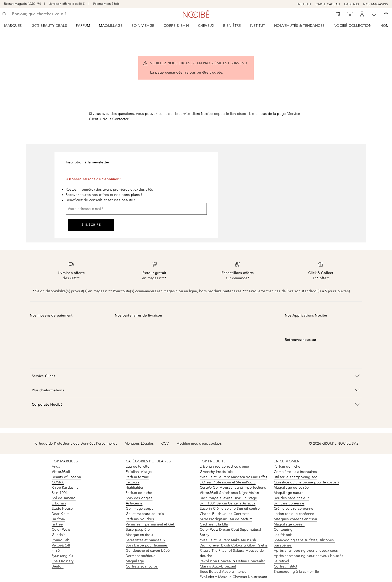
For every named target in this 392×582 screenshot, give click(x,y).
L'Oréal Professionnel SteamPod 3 (228, 482)
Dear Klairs (61, 514)
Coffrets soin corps (142, 566)
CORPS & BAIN (176, 26)
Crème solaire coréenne (293, 509)
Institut (258, 26)
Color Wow (61, 530)
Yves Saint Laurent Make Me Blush (228, 540)
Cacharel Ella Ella (214, 524)
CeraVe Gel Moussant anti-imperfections (233, 488)
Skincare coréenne (289, 503)
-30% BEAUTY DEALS (49, 26)
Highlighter (135, 488)
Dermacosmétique (141, 556)
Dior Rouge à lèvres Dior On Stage (228, 498)
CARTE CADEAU (328, 4)
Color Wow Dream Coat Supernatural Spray (230, 532)
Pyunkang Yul (63, 556)
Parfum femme (137, 477)
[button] (196, 376)
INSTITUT (304, 4)
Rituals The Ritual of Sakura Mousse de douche (232, 553)
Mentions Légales (139, 444)
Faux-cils (133, 482)
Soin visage (143, 26)
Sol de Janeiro (64, 498)
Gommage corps (140, 509)
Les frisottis (283, 535)
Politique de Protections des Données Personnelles (75, 444)
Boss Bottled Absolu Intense (223, 572)
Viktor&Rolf (61, 472)
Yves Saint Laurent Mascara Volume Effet (233, 477)
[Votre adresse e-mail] (136, 209)
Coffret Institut (285, 566)
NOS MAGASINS (376, 4)
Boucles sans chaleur (291, 498)
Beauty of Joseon (66, 477)
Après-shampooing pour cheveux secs (306, 551)
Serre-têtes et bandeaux (146, 540)
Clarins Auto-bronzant (218, 566)
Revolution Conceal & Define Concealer (232, 561)
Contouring (283, 530)
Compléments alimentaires (295, 472)
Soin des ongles (139, 498)
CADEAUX (352, 4)
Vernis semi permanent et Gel (150, 524)
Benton (58, 566)
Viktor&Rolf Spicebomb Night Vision (229, 493)
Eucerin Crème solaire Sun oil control (230, 509)
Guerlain (59, 535)
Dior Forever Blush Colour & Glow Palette (234, 545)
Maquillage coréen (289, 524)
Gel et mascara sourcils (145, 514)
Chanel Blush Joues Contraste (225, 514)
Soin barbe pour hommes (147, 545)
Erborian (59, 503)
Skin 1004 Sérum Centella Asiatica (228, 503)
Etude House (62, 509)
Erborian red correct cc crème (224, 467)
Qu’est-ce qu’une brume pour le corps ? (306, 482)
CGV (165, 444)
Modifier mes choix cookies (199, 444)
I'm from (58, 519)
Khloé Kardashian (66, 488)
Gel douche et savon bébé (148, 551)
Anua (56, 467)
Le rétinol (281, 561)
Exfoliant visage (139, 472)
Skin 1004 (60, 493)
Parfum (83, 26)
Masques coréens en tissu (295, 519)
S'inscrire (91, 225)
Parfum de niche (139, 493)
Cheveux (206, 26)
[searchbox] (49, 14)
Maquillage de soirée (291, 488)
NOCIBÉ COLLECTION (353, 26)
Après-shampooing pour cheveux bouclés (308, 556)
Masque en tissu (139, 535)
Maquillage (111, 26)
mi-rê (56, 551)
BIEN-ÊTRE (232, 26)
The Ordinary (63, 561)
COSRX (58, 482)
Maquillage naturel (289, 493)
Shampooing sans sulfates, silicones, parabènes (304, 543)
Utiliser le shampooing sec (295, 477)
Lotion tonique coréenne (294, 514)
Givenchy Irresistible (216, 472)
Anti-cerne (134, 503)
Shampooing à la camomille (296, 572)
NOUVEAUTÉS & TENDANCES (299, 26)
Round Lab (61, 540)
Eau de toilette (138, 467)
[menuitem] (16, 26)
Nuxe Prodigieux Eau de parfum (226, 519)
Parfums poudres (140, 519)
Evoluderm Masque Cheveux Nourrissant (233, 577)
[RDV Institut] (338, 14)
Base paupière (138, 530)
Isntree (57, 524)
